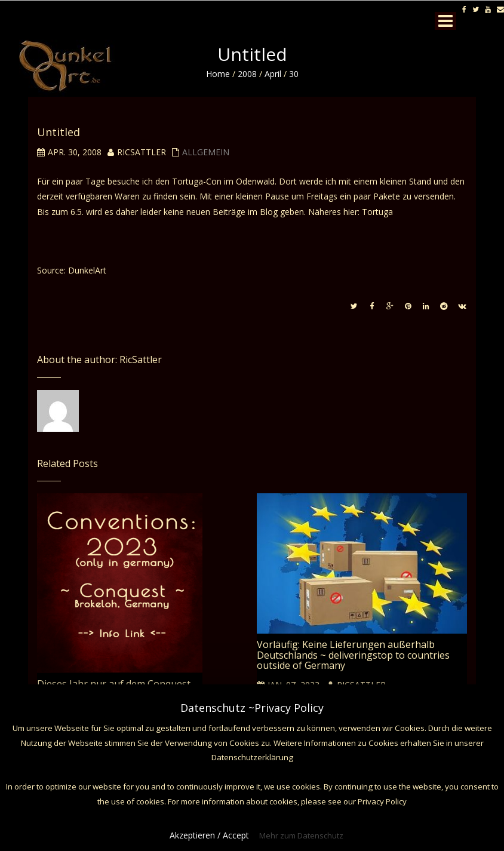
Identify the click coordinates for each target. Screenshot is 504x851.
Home (218, 74)
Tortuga (377, 212)
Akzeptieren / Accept (209, 835)
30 (294, 74)
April (273, 74)
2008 (247, 74)
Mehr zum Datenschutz (301, 835)
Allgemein (206, 152)
